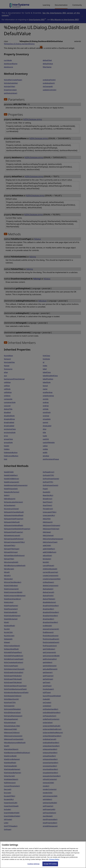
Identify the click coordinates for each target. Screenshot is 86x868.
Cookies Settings (34, 866)
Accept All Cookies (50, 866)
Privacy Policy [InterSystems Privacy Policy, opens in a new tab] (54, 861)
